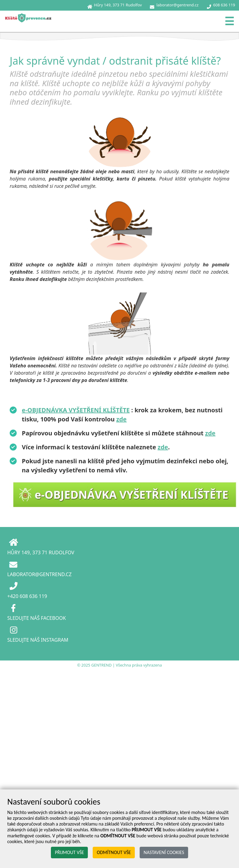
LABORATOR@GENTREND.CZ (39, 574)
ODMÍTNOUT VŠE (114, 852)
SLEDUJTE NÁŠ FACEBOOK (37, 618)
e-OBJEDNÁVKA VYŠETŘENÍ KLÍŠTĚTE (76, 410)
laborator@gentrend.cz (178, 5)
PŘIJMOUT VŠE (69, 852)
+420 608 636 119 (27, 596)
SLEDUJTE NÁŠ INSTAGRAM (38, 640)
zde (121, 419)
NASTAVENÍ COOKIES (164, 852)
